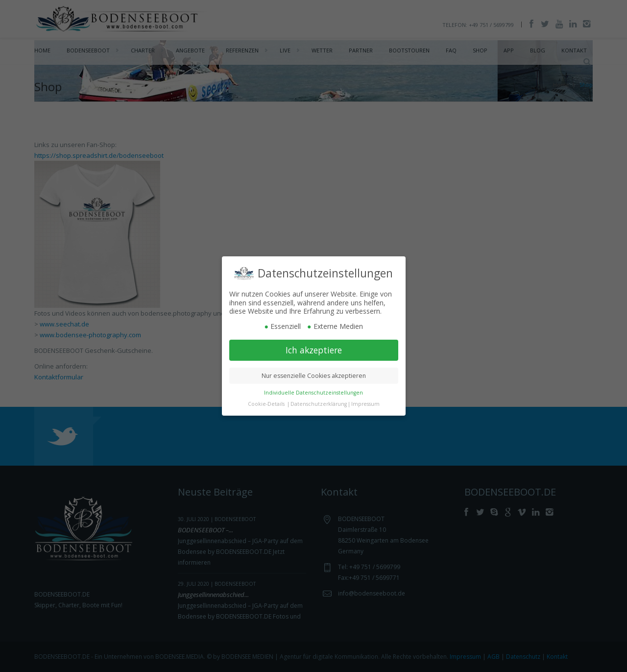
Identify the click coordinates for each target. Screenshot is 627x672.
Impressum (365, 403)
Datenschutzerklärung (319, 403)
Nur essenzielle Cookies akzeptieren (314, 375)
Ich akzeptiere (314, 349)
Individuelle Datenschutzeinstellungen (313, 392)
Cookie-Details (266, 403)
